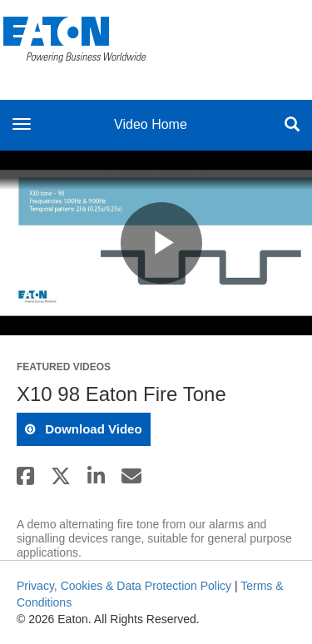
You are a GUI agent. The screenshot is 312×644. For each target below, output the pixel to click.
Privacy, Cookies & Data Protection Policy (124, 586)
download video (92, 429)
